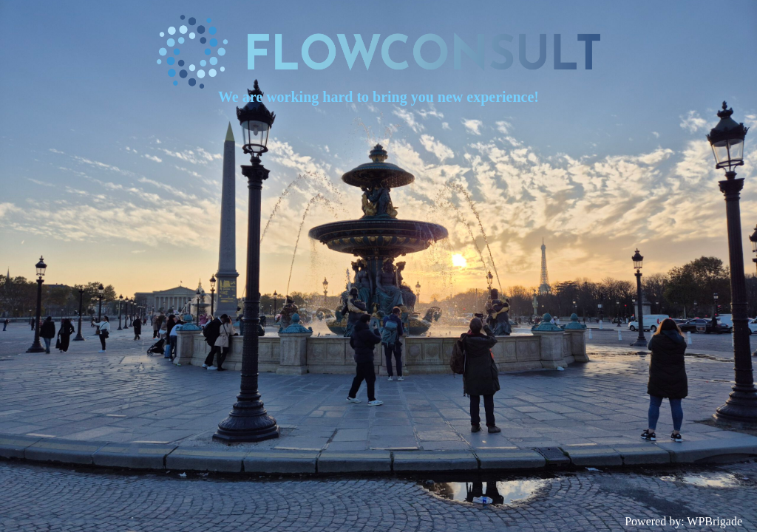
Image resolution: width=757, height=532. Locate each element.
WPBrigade (714, 521)
